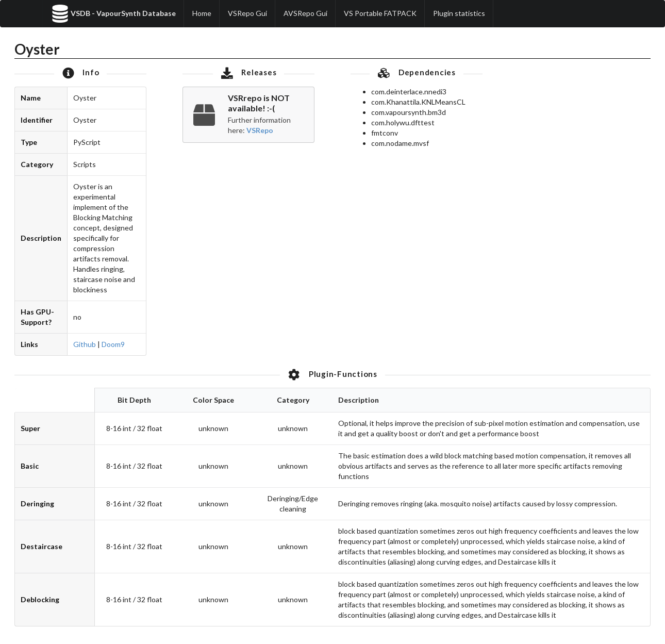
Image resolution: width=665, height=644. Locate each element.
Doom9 (113, 344)
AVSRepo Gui (305, 13)
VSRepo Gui (247, 13)
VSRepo (260, 130)
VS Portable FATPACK (380, 13)
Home (202, 13)
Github (85, 344)
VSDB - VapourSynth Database (113, 14)
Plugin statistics (459, 13)
